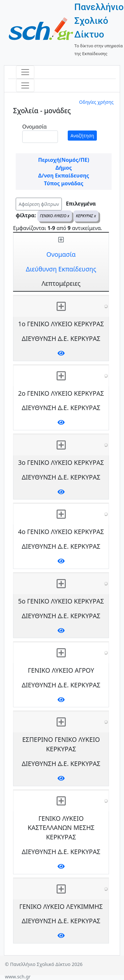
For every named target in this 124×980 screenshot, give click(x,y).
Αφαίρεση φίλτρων (39, 204)
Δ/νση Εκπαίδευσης (64, 176)
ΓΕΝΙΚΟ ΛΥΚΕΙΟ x (55, 216)
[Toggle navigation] (25, 72)
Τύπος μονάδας (63, 183)
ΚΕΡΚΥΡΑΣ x (86, 216)
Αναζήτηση (82, 136)
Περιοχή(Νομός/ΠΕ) (63, 160)
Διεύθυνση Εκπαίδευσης (61, 269)
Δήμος (64, 168)
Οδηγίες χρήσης (96, 102)
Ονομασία (35, 127)
